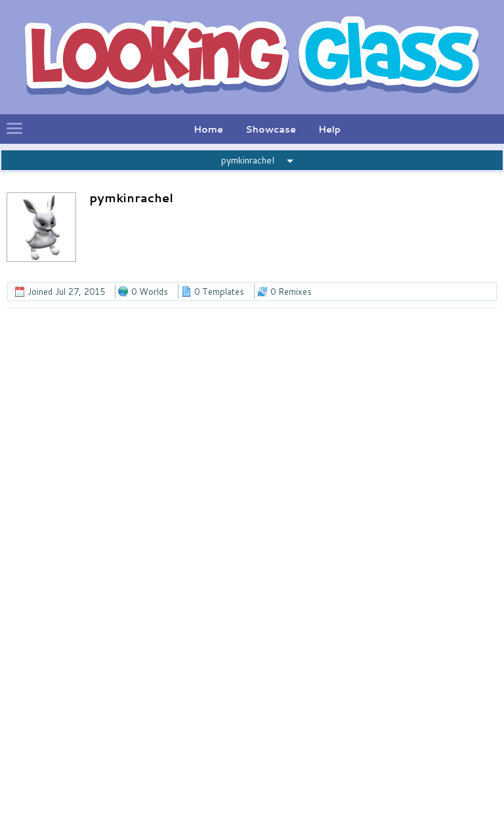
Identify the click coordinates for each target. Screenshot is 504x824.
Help (329, 129)
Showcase (271, 129)
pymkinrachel (248, 160)
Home (208, 129)
